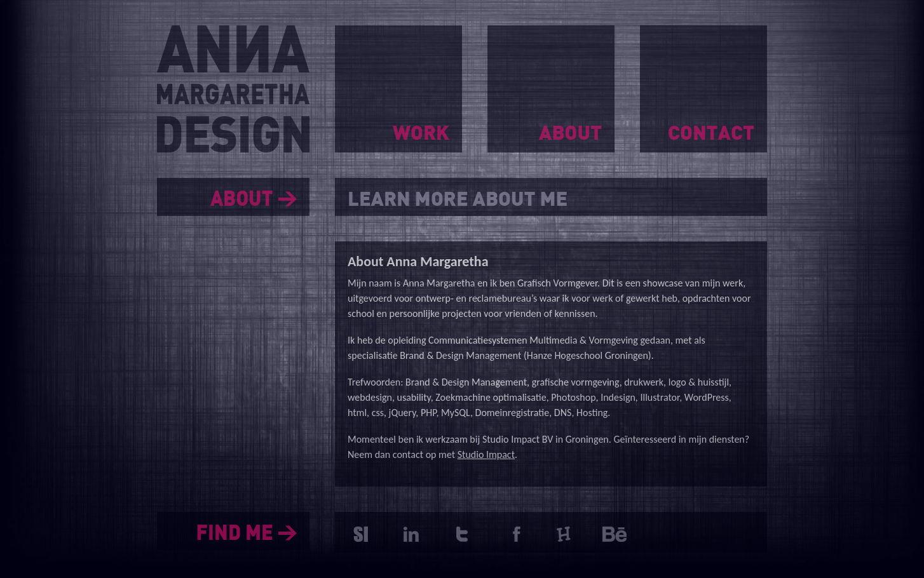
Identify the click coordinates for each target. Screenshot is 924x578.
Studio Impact (486, 454)
